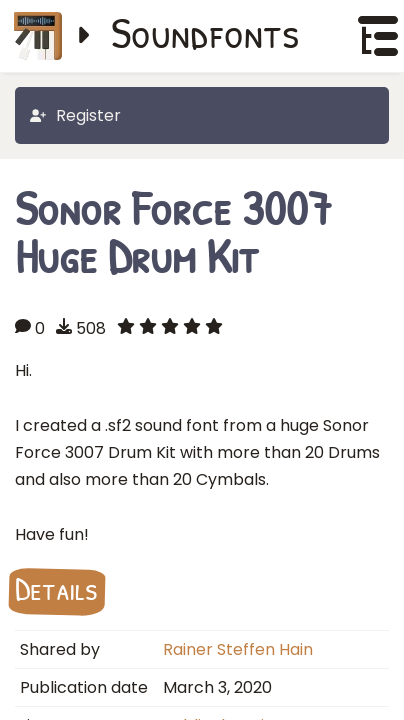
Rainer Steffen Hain (238, 649)
